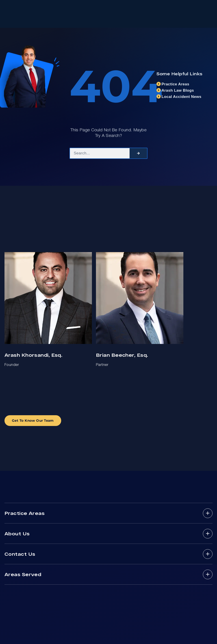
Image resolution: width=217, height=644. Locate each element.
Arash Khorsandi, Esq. (33, 355)
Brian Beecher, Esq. (122, 355)
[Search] (138, 153)
